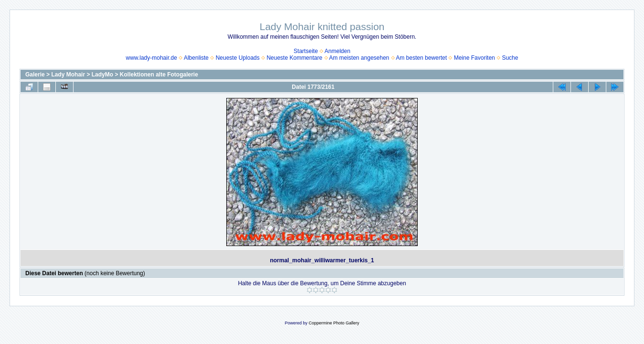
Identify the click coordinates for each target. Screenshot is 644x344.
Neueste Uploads (238, 58)
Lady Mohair (68, 75)
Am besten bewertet (421, 58)
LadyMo (102, 75)
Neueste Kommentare (294, 58)
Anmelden (338, 51)
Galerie (35, 75)
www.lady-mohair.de (152, 58)
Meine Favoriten (475, 58)
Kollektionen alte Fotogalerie (159, 75)
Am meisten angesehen (359, 58)
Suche (510, 58)
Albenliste (196, 58)
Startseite (306, 51)
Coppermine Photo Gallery (334, 323)
